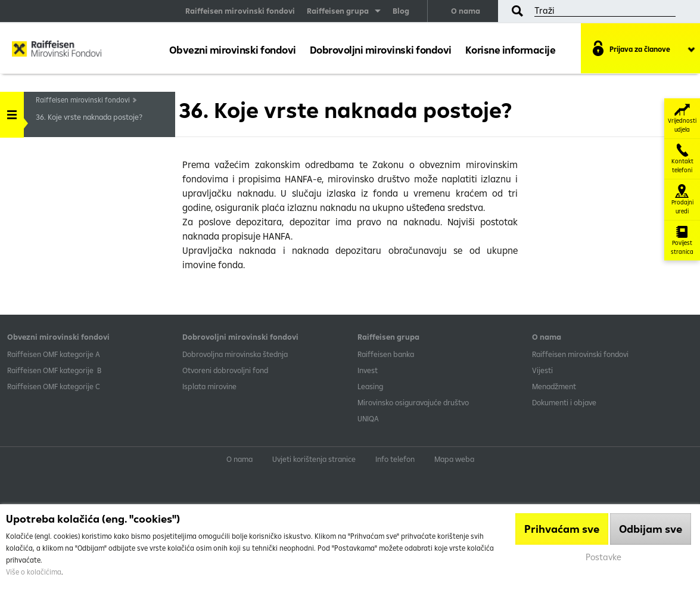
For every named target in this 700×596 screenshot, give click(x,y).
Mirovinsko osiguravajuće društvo (414, 402)
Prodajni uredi (682, 200)
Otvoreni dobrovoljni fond (225, 370)
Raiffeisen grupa (338, 11)
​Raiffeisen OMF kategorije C (54, 386)
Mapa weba (454, 459)
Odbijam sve (651, 529)
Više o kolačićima (34, 572)
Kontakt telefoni (682, 159)
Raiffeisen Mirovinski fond (57, 51)
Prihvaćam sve (562, 529)
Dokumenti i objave (564, 402)
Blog (401, 11)
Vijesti (542, 370)
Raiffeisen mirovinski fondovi (240, 11)
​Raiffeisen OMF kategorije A (54, 354)
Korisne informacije (511, 50)
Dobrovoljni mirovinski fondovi (381, 50)
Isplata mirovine (209, 386)
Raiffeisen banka (386, 354)
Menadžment (554, 386)
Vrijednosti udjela (682, 118)
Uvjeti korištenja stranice (314, 459)
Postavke (603, 557)
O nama (466, 11)
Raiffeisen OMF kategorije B (54, 370)
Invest (368, 370)
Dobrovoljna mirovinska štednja (235, 354)
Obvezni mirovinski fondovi (233, 50)
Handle (12, 111)
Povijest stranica (682, 240)
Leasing (370, 386)
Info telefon (395, 459)
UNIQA (368, 418)
